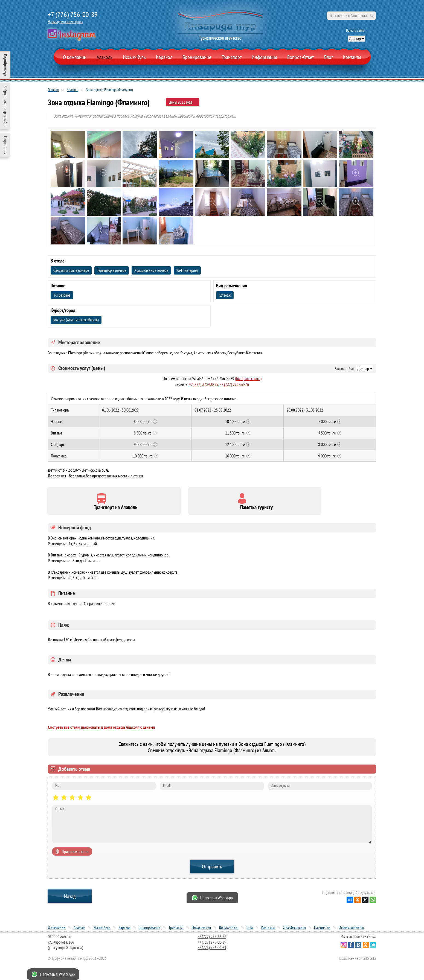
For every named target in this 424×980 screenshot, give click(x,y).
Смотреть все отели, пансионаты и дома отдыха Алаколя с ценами (101, 730)
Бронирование (149, 930)
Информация (264, 57)
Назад (70, 899)
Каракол (164, 57)
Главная (53, 90)
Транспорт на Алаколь (86, 511)
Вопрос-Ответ (300, 57)
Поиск (372, 16)
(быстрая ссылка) (248, 378)
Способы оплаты (294, 930)
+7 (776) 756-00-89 (73, 14)
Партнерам (322, 930)
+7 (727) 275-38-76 (234, 384)
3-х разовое (62, 295)
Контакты (352, 57)
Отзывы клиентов (351, 930)
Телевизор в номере (112, 270)
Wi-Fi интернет (187, 270)
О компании (75, 57)
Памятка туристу (170, 511)
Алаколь (104, 57)
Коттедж (225, 295)
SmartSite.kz (368, 961)
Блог (329, 57)
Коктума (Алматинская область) (76, 320)
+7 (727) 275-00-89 (204, 384)
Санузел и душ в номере (71, 270)
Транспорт (232, 57)
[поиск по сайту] (352, 16)
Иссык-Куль (134, 57)
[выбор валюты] (357, 39)
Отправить (212, 870)
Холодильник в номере (151, 270)
